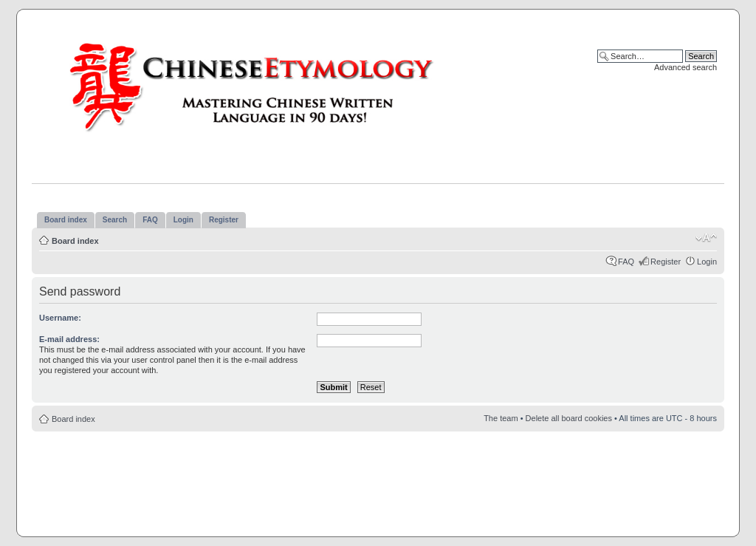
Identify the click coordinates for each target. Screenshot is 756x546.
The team (501, 418)
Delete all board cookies (569, 418)
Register (666, 262)
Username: (60, 318)
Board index (75, 241)
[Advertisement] (378, 476)
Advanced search (685, 67)
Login (707, 262)
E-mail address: (69, 339)
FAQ (626, 262)
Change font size (706, 238)
